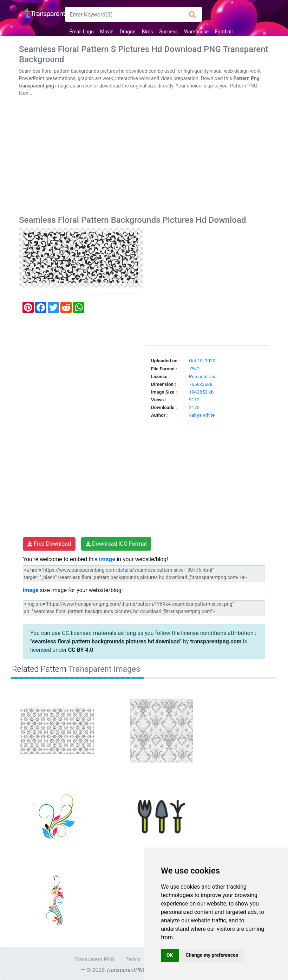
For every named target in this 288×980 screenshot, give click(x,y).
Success (169, 32)
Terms (133, 959)
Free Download (49, 544)
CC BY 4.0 (81, 650)
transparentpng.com (216, 641)
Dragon (128, 32)
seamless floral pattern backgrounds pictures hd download (106, 641)
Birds (148, 32)
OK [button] (170, 955)
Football (224, 32)
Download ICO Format (116, 544)
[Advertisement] (144, 157)
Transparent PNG (94, 959)
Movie (107, 32)
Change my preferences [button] (212, 955)
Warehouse (196, 32)
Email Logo (82, 32)
